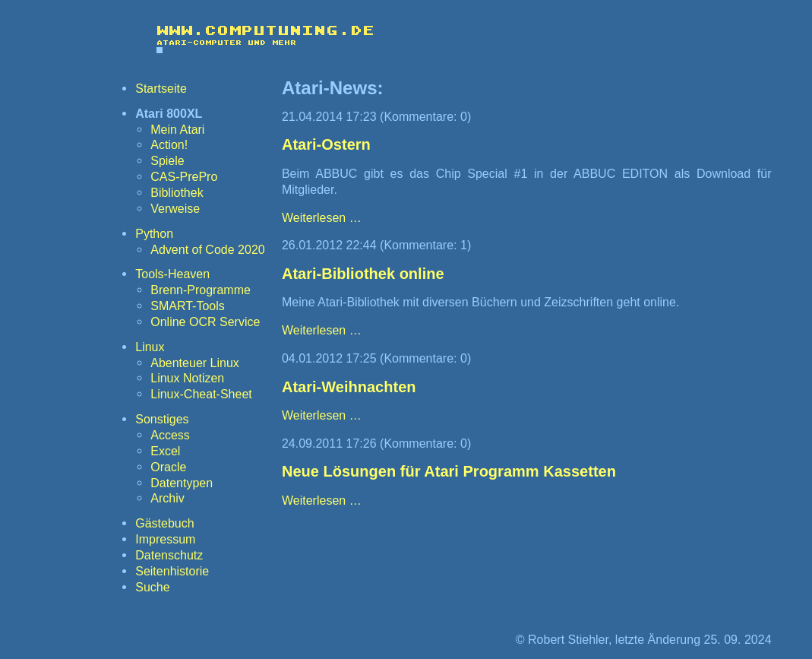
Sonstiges (162, 419)
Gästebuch (164, 523)
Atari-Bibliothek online (363, 274)
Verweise (175, 208)
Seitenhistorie (172, 571)
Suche (152, 587)
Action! (169, 144)
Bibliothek (177, 192)
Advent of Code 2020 (207, 249)
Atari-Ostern (326, 144)
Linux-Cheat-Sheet (201, 394)
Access (170, 435)
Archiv (167, 498)
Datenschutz (169, 555)
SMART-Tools (188, 306)
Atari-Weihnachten (349, 387)
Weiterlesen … (322, 217)
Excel (165, 451)
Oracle (168, 467)
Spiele (167, 160)
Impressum (165, 539)
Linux (150, 347)
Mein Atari (177, 129)
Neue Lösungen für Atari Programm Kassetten (449, 471)
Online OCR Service (205, 322)
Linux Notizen (187, 378)
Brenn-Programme (201, 290)
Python (154, 233)
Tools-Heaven (172, 274)
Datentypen (182, 483)
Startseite (161, 88)
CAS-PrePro (184, 176)
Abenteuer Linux (195, 363)
